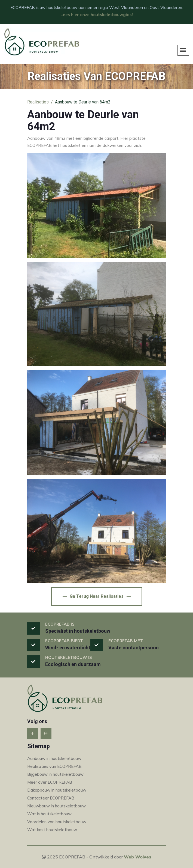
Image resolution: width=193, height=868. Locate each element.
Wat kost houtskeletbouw (52, 830)
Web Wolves (138, 857)
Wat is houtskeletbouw (49, 814)
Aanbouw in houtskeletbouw (54, 758)
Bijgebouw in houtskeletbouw (55, 774)
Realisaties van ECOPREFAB (54, 766)
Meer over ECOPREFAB (50, 782)
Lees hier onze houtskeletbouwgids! (97, 15)
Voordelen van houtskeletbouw (57, 822)
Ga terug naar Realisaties (97, 596)
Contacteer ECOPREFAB (51, 798)
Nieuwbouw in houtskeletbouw (56, 806)
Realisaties (38, 102)
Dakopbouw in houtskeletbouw (57, 790)
